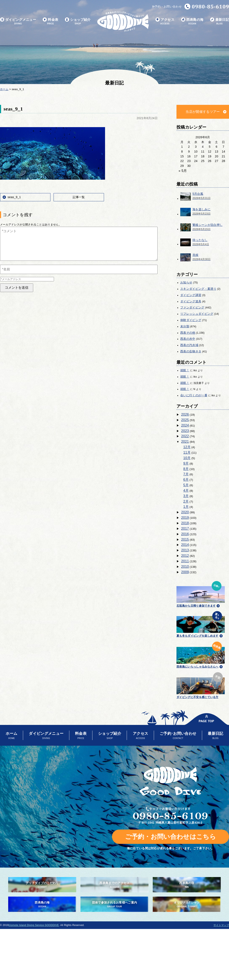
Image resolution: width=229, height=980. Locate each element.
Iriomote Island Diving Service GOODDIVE (34, 925)
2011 (185, 561)
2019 (185, 518)
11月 (187, 452)
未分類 (185, 326)
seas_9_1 (14, 197)
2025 (185, 420)
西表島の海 (192, 22)
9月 (186, 463)
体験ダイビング (191, 320)
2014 (185, 545)
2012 (185, 556)
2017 (185, 529)
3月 (186, 496)
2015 (185, 539)
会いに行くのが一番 (194, 395)
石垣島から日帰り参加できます (201, 593)
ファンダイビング (192, 307)
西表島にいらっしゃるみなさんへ (201, 654)
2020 (185, 512)
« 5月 (183, 171)
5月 (186, 485)
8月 (186, 469)
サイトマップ (221, 925)
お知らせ (186, 282)
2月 (186, 501)
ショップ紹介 (78, 22)
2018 (185, 523)
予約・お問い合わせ (167, 7)
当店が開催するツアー (203, 112)
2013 (185, 550)
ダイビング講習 (191, 295)
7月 (186, 474)
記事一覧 (79, 197)
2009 (185, 572)
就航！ (185, 370)
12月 (187, 447)
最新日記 (220, 22)
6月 (186, 480)
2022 (185, 436)
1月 (186, 507)
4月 (186, 491)
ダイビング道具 (191, 301)
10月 (187, 458)
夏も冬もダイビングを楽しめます (201, 624)
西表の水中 (188, 339)
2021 (185, 442)
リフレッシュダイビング (197, 314)
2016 (185, 534)
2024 (185, 425)
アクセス (165, 22)
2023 (185, 431)
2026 (185, 414)
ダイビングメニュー (18, 22)
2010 (185, 567)
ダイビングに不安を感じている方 (201, 685)
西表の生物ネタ (191, 351)
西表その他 (188, 333)
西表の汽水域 (189, 345)
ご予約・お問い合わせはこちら (170, 837)
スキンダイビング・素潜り (198, 289)
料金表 (50, 22)
